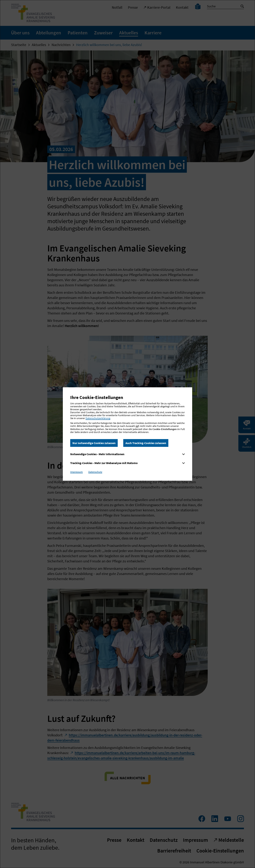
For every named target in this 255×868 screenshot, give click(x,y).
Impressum (76, 472)
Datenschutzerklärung (98, 418)
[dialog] (127, 434)
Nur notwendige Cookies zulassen (94, 443)
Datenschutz (95, 472)
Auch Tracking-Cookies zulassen (146, 443)
